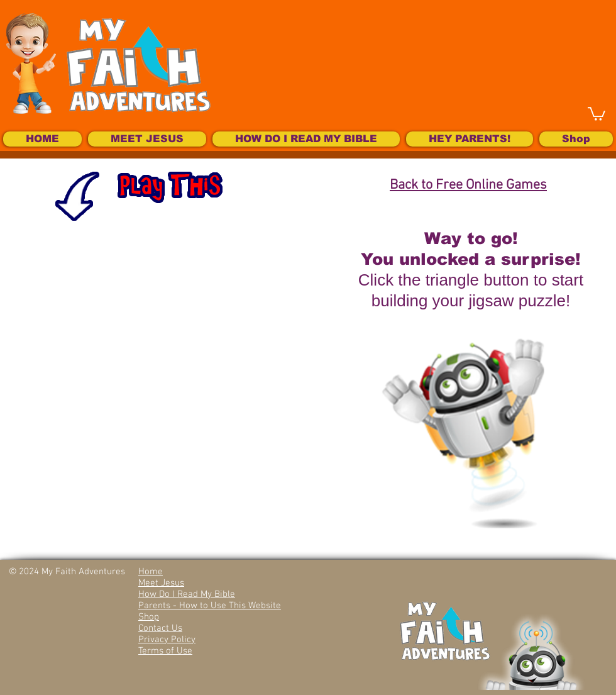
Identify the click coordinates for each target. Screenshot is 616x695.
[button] (597, 113)
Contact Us (160, 628)
